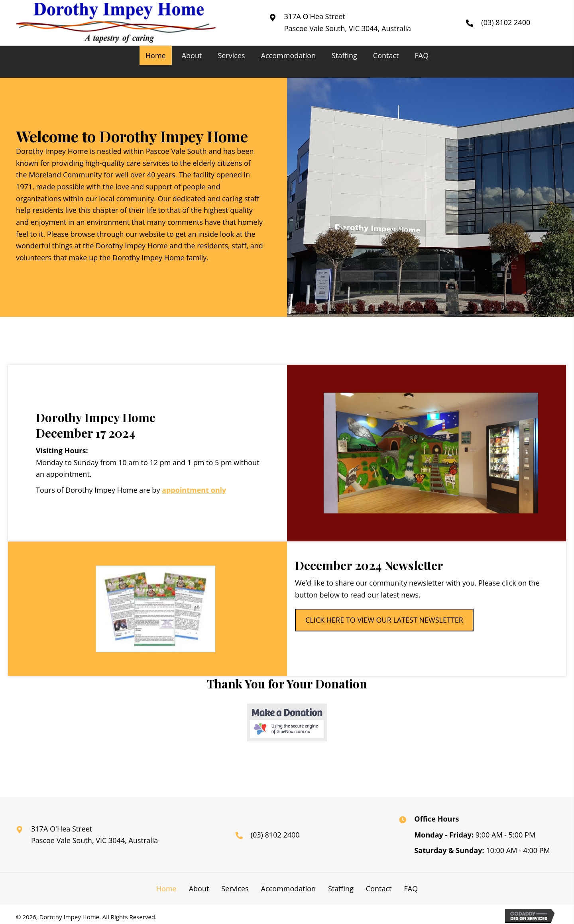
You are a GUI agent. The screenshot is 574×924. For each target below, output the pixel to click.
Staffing (341, 889)
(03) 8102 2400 (506, 22)
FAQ (411, 889)
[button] (384, 620)
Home (166, 889)
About (199, 889)
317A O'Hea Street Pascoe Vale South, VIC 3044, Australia (94, 835)
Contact (379, 889)
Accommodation (288, 889)
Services (235, 889)
